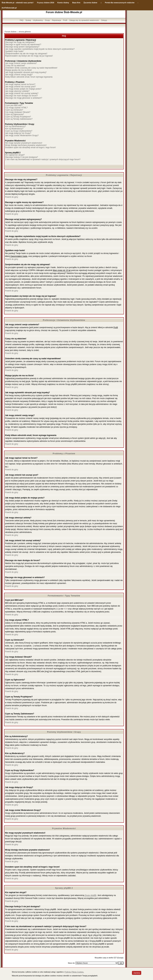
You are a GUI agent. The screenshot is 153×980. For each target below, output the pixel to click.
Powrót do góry (12, 197)
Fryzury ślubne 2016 (46, 3)
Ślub (4, 3)
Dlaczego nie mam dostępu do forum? (21, 96)
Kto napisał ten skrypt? (15, 155)
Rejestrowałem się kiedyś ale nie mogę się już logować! (29, 56)
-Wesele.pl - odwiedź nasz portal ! (20, 3)
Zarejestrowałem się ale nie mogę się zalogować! (26, 54)
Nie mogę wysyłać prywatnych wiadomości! (24, 143)
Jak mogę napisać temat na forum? (20, 84)
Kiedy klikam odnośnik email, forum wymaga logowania (29, 77)
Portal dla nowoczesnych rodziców (120, 3)
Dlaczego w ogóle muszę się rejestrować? (23, 45)
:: (101, 3)
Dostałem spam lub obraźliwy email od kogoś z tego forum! (30, 147)
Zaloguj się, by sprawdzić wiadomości (84, 20)
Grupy (47, 20)
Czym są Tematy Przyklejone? (18, 117)
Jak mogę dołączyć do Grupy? (18, 133)
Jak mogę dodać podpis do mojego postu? (23, 89)
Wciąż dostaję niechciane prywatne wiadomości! (26, 145)
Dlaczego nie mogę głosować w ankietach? (24, 98)
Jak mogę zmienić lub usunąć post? (20, 87)
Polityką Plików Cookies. (74, 972)
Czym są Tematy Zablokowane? (19, 119)
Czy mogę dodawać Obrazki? (18, 112)
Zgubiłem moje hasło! (14, 51)
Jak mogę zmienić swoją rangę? (19, 75)
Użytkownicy (38, 20)
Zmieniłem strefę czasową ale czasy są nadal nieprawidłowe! (31, 68)
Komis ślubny (63, 3)
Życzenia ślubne (90, 3)
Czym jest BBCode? (14, 105)
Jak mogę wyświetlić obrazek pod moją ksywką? (26, 72)
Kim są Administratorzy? (15, 126)
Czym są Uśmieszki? (14, 110)
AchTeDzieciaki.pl (9, 8)
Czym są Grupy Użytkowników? (19, 131)
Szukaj (28, 20)
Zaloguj (104, 20)
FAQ (22, 20)
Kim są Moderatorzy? (14, 129)
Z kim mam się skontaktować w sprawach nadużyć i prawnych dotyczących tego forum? (43, 159)
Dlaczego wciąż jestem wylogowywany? (22, 47)
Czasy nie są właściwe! (15, 66)
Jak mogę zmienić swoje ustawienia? (21, 63)
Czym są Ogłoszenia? (14, 114)
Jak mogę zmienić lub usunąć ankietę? (22, 93)
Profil (65, 20)
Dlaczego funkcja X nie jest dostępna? (21, 157)
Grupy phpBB (91, 895)
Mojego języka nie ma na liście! (18, 70)
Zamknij (137, 973)
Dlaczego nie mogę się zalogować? (20, 42)
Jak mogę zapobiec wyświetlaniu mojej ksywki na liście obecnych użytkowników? (40, 49)
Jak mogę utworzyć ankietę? (17, 91)
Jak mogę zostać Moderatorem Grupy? (22, 135)
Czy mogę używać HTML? (16, 108)
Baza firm (76, 3)
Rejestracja (57, 20)
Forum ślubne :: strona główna (18, 32)
